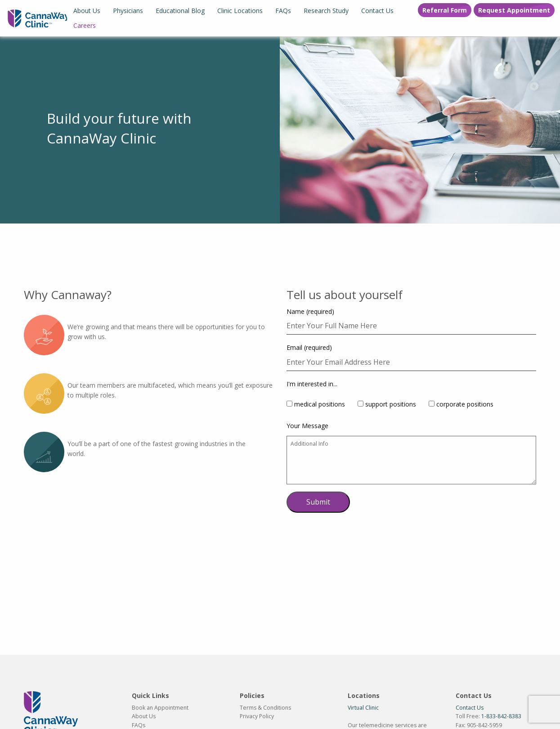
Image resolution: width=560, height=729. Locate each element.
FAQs (283, 11)
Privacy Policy (257, 716)
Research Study (326, 11)
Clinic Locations (240, 11)
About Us (87, 11)
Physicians (128, 11)
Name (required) (411, 321)
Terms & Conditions (265, 708)
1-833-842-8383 (501, 716)
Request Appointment (514, 10)
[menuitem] (87, 11)
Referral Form (445, 10)
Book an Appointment (160, 708)
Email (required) (411, 357)
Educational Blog (180, 11)
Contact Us (377, 11)
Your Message (411, 453)
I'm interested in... (312, 384)
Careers (85, 25)
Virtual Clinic (363, 708)
